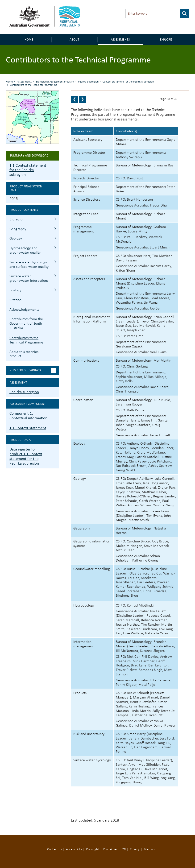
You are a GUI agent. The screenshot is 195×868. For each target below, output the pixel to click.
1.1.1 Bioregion (55, 219)
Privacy (135, 849)
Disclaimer (110, 849)
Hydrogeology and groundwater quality (25, 250)
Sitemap (149, 849)
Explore (166, 39)
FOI (124, 849)
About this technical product (25, 354)
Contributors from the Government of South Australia (26, 324)
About (74, 39)
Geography (18, 229)
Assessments (120, 39)
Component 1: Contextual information (28, 416)
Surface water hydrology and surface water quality (29, 265)
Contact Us (54, 849)
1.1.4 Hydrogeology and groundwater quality (55, 248)
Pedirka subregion (88, 82)
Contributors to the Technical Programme (26, 340)
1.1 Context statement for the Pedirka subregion (28, 170)
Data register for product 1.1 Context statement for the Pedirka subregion (26, 456)
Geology (16, 239)
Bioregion (17, 219)
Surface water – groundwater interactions (29, 279)
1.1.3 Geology (55, 238)
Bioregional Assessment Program (55, 82)
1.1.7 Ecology (55, 290)
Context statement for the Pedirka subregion (128, 82)
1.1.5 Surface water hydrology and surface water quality (55, 262)
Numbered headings (25, 370)
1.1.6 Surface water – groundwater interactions (55, 276)
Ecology (15, 290)
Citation (15, 300)
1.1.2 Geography (55, 229)
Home (29, 39)
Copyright (93, 849)
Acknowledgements (24, 310)
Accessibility (74, 849)
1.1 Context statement (28, 428)
